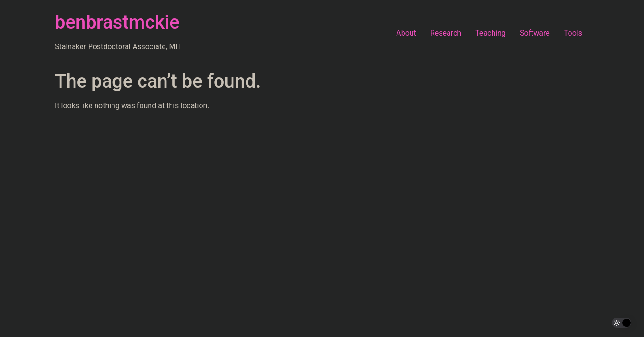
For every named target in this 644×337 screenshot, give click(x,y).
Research (446, 33)
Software (535, 33)
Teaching (490, 33)
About (406, 33)
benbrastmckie (117, 22)
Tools (573, 33)
